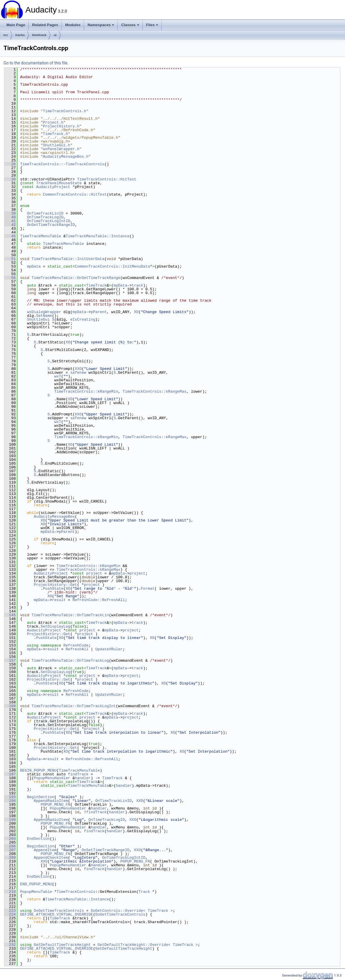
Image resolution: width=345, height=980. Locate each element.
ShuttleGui (38, 319)
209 (10, 858)
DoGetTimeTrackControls (59, 911)
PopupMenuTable (36, 892)
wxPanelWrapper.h (61, 149)
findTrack (78, 774)
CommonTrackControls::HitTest (75, 194)
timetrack (39, 35)
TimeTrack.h (55, 134)
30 (10, 179)
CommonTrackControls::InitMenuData (112, 266)
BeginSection (41, 797)
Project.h (53, 122)
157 (10, 661)
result (59, 600)
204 (10, 839)
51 (10, 259)
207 (10, 850)
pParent (99, 312)
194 (10, 801)
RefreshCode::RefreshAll (99, 600)
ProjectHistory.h (61, 126)
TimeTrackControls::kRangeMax (154, 391)
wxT (58, 376)
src (6, 35)
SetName (44, 316)
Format (148, 589)
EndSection (38, 839)
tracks (20, 35)
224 (10, 914)
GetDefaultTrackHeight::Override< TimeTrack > (148, 945)
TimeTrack (96, 285)
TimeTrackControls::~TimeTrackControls (62, 164)
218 (10, 892)
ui (55, 35)
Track (144, 892)
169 (10, 706)
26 (10, 164)
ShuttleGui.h (57, 145)
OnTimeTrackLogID (45, 217)
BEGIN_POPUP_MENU (38, 770)
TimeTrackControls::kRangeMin (86, 391)
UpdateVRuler (109, 649)
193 (10, 797)
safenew (78, 373)
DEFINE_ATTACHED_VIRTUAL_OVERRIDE (57, 914)
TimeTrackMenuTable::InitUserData (68, 259)
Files (152, 25)
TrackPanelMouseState (59, 183)
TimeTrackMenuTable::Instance (97, 236)
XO (136, 312)
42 (10, 225)
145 (10, 615)
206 (10, 846)
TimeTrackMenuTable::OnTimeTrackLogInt (74, 706)
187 (10, 774)
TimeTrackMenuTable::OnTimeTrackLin (70, 615)
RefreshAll (77, 649)
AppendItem (45, 850)
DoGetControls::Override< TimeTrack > (132, 911)
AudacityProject (53, 187)
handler (83, 778)
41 (10, 221)
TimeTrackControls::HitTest (107, 179)
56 (10, 278)
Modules (73, 25)
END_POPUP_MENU (36, 884)
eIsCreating (83, 319)
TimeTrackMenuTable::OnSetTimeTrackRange (76, 278)
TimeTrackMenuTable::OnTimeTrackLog (70, 661)
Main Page (16, 25)
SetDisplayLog (55, 626)
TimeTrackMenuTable (41, 236)
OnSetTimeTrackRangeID (51, 225)
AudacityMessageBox (54, 517)
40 (10, 217)
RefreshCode (76, 645)
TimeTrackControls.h (65, 111)
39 (10, 213)
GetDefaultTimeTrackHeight (62, 945)
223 (10, 911)
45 (10, 236)
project (94, 573)
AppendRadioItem (51, 801)
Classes (130, 25)
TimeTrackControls (76, 892)
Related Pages (45, 25)
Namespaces (101, 25)
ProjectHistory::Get (55, 585)
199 (10, 820)
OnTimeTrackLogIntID (48, 221)
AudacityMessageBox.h (66, 157)
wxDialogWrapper (44, 312)
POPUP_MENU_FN (55, 805)
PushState (53, 589)
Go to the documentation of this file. (36, 63)
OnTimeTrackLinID (45, 213)
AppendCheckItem (51, 858)
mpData (34, 266)
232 (10, 945)
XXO (78, 369)
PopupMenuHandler (52, 778)
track (137, 285)
